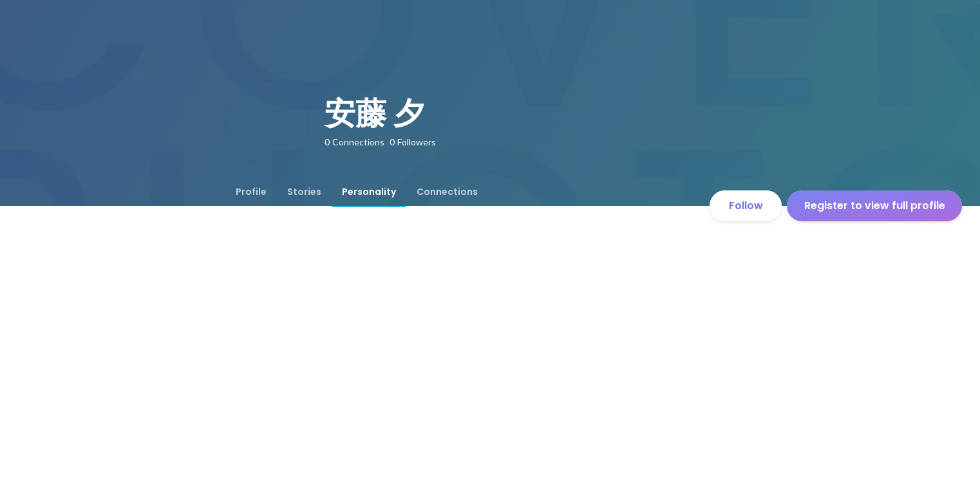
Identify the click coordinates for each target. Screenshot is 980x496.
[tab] (251, 192)
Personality (369, 192)
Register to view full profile (875, 206)
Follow (746, 206)
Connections (447, 192)
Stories (304, 192)
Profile (251, 192)
